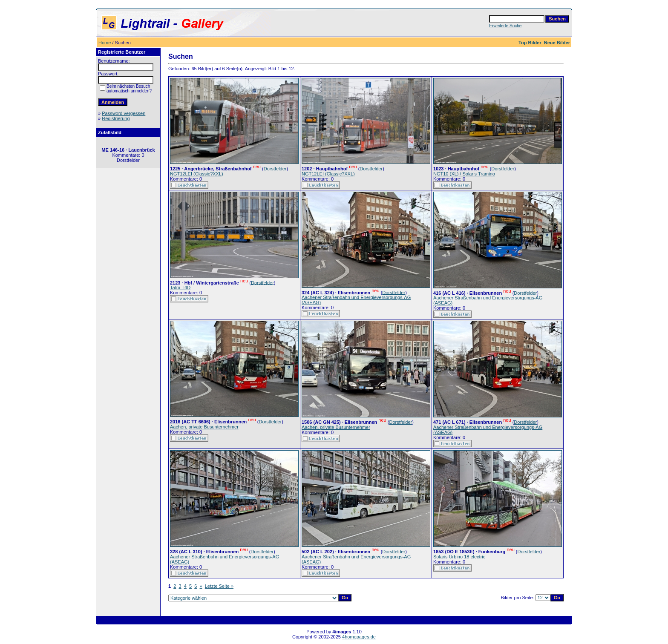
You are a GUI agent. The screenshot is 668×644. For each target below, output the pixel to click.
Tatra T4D (180, 287)
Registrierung (116, 118)
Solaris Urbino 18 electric (459, 557)
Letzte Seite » (219, 586)
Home (105, 43)
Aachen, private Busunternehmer (204, 427)
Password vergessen (124, 113)
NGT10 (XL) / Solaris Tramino (464, 174)
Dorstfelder (275, 169)
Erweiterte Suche (505, 26)
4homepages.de (359, 637)
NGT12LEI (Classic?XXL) (197, 174)
